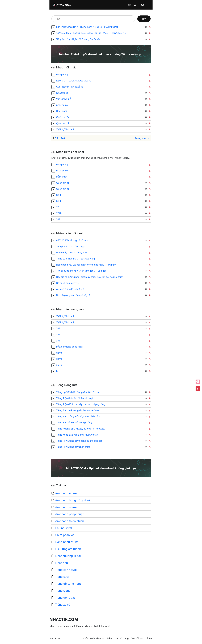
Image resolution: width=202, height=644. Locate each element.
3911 (59, 219)
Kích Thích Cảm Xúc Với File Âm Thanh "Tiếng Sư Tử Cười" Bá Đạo (87, 27)
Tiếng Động (63, 591)
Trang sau (142, 138)
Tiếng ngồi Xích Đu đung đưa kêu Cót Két (78, 392)
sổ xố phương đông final (69, 347)
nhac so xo (62, 105)
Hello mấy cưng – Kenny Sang (72, 253)
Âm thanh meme (66, 507)
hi (57, 371)
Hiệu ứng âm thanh (68, 549)
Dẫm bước (62, 111)
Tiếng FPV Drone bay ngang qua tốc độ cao (79, 441)
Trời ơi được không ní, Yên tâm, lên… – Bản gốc (81, 271)
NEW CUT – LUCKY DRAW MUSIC (74, 81)
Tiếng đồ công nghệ (68, 584)
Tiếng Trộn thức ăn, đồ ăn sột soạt (75, 398)
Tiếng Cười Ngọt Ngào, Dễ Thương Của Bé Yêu (78, 39)
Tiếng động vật (65, 597)
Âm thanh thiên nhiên (70, 521)
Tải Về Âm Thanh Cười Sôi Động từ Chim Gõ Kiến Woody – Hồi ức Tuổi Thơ (91, 33)
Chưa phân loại (65, 535)
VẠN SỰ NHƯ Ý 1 (65, 129)
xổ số (59, 365)
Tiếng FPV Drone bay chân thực (73, 447)
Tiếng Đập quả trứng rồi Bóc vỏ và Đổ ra (78, 410)
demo (59, 353)
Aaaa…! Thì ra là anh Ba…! (70, 289)
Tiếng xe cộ (63, 604)
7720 (59, 213)
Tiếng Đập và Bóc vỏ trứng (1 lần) (74, 422)
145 (63, 138)
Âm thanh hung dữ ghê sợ (73, 500)
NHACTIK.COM (64, 619)
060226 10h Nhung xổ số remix (73, 240)
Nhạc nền (62, 563)
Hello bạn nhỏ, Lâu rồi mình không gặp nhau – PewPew (86, 265)
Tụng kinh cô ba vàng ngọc (71, 246)
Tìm (144, 19)
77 (58, 207)
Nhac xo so (62, 93)
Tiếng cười (62, 577)
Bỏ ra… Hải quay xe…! (68, 283)
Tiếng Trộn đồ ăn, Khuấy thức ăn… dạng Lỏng (81, 404)
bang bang (62, 75)
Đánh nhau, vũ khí (67, 542)
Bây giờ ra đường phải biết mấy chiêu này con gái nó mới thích (90, 277)
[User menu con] (138, 5)
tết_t (59, 195)
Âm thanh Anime (66, 493)
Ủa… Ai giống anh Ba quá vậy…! (73, 295)
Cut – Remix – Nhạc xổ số (70, 87)
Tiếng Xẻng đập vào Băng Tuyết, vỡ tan (77, 435)
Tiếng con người (66, 570)
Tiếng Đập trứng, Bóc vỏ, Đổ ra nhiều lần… (79, 416)
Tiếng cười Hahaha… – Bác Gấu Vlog (76, 259)
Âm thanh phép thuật (69, 514)
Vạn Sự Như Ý (64, 99)
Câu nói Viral (64, 528)
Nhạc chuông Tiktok (68, 556)
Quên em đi (63, 117)
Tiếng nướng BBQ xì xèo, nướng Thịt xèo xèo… (81, 429)
